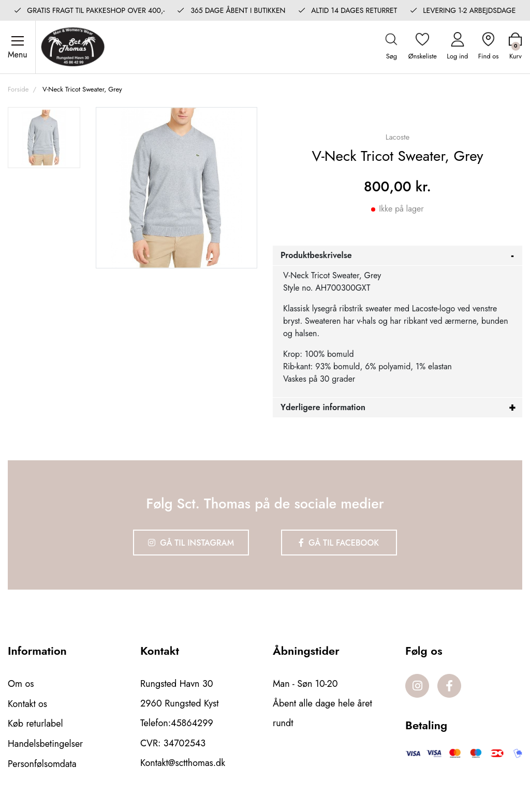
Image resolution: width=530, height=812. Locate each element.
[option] (44, 139)
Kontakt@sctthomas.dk (183, 763)
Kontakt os (28, 704)
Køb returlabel (35, 724)
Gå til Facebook (340, 543)
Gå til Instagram (190, 543)
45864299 (192, 724)
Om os (21, 684)
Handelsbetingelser (46, 743)
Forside (18, 90)
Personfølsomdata (42, 763)
